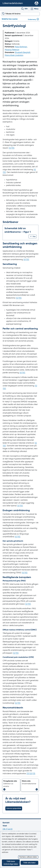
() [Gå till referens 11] (28, 774)
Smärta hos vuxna (10, 19)
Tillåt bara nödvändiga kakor (11, 863)
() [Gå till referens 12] (31, 774)
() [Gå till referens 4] (10, 148)
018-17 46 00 (8, 829)
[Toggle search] (24, 9)
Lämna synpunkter (14, 808)
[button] (33, 236)
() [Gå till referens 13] (34, 774)
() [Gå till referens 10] (13, 148)
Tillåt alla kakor (29, 863)
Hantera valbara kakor (28, 857)
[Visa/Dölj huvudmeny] (34, 9)
